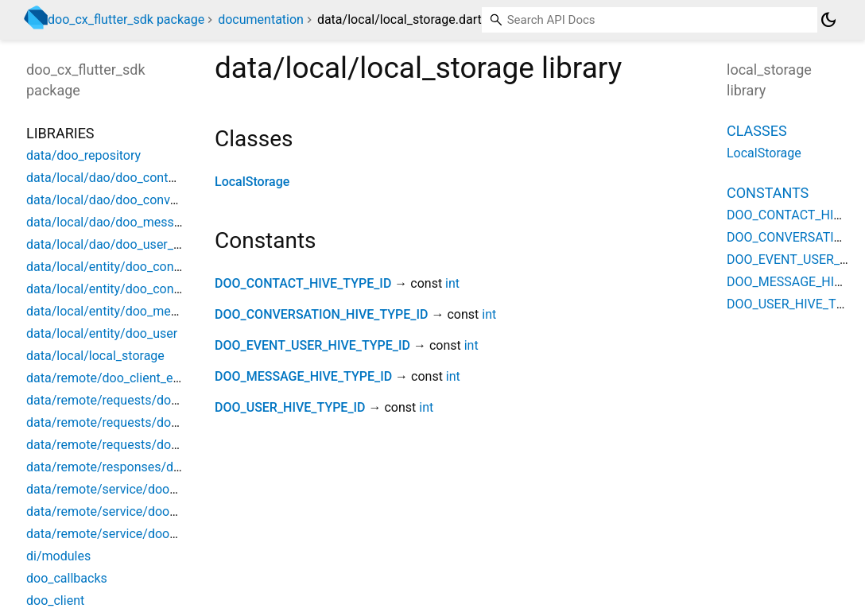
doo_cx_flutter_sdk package (126, 19)
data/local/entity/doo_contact (111, 267)
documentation (261, 19)
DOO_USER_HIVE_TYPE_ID (290, 407)
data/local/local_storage (95, 356)
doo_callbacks (67, 578)
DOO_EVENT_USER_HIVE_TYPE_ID (312, 345)
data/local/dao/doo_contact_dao (120, 178)
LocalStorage (252, 182)
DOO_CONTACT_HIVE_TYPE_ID (303, 283)
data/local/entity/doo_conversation (126, 289)
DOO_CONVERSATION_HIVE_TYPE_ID (322, 314)
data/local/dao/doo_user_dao (111, 244)
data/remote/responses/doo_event (125, 467)
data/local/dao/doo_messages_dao (127, 222)
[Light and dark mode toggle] (828, 20)
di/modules (58, 556)
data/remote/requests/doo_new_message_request (170, 445)
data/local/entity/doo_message (115, 311)
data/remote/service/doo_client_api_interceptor (161, 489)
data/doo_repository (83, 155)
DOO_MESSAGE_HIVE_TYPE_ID (303, 376)
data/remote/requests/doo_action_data (138, 422)
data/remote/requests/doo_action (123, 400)
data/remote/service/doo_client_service (139, 534)
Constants (768, 193)
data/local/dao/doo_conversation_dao (135, 200)
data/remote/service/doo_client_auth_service (155, 511)
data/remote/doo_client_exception (124, 378)
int (452, 283)
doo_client (55, 601)
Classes (757, 131)
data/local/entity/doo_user (102, 333)
